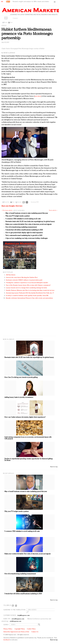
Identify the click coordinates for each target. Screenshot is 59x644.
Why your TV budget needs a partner (18, 216)
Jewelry (4, 26)
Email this (7, 202)
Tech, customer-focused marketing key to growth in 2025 (24, 236)
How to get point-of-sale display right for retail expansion (24, 233)
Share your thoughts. (12, 206)
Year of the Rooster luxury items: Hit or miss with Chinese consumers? (28, 285)
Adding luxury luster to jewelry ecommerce (19, 397)
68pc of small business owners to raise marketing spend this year (27, 213)
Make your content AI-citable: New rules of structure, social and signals (28, 224)
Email (6, 23)
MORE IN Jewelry (9, 339)
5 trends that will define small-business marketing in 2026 (24, 230)
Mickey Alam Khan (9, 53)
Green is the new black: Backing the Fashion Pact (22, 278)
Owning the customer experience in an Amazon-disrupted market (27, 283)
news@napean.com (18, 619)
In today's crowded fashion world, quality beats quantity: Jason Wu (27, 296)
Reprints (19, 202)
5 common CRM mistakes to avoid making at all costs (23, 219)
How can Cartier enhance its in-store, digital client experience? (25, 417)
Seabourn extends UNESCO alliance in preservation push (24, 280)
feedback (7, 640)
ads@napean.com (16, 621)
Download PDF (35, 202)
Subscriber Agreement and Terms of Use (16, 632)
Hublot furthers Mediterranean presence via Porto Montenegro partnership (27, 34)
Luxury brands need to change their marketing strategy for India (26, 288)
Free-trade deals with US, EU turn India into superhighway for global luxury (30, 222)
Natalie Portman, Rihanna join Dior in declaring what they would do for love (30, 290)
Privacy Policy (8, 629)
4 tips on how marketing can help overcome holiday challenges (26, 238)
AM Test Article (11, 275)
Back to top (54, 467)
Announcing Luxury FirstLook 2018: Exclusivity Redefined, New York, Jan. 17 (30, 293)
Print (11, 23)
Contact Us (35, 632)
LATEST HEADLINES (19, 210)
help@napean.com (24, 615)
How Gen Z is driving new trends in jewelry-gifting (21, 377)
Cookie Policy (31, 629)
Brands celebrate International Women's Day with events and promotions (29, 298)
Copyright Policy (20, 629)
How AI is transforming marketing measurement (21, 227)
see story (38, 96)
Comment (15, 18)
